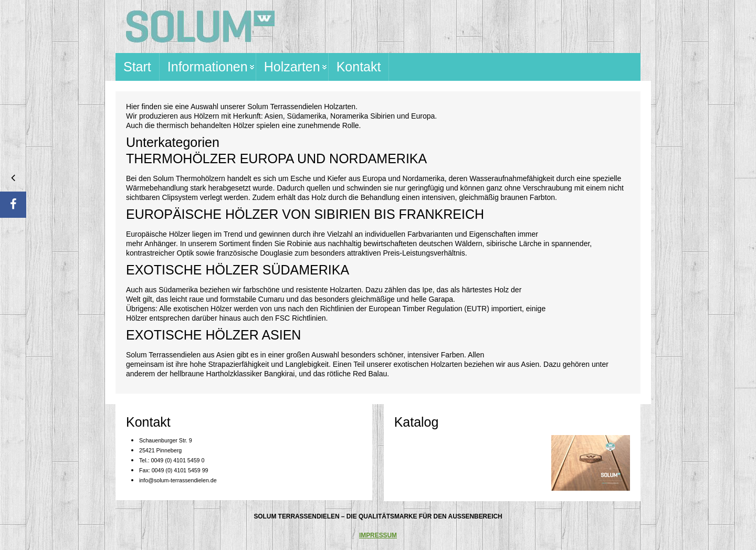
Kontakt (359, 67)
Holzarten (292, 67)
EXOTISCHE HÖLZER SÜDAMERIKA (238, 270)
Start (137, 67)
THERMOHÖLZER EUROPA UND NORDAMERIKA (276, 158)
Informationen (208, 67)
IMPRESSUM (378, 535)
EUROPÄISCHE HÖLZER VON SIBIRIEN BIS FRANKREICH (305, 214)
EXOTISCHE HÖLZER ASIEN (213, 335)
